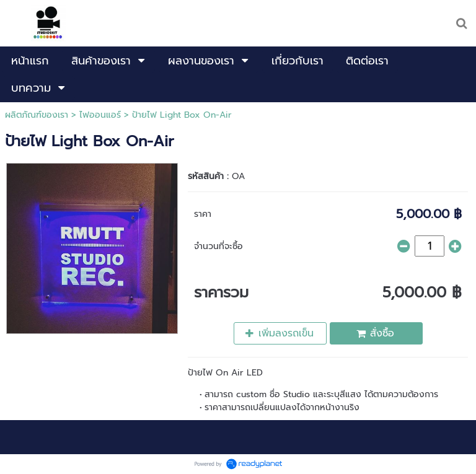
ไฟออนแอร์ (100, 115)
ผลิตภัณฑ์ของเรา (37, 115)
